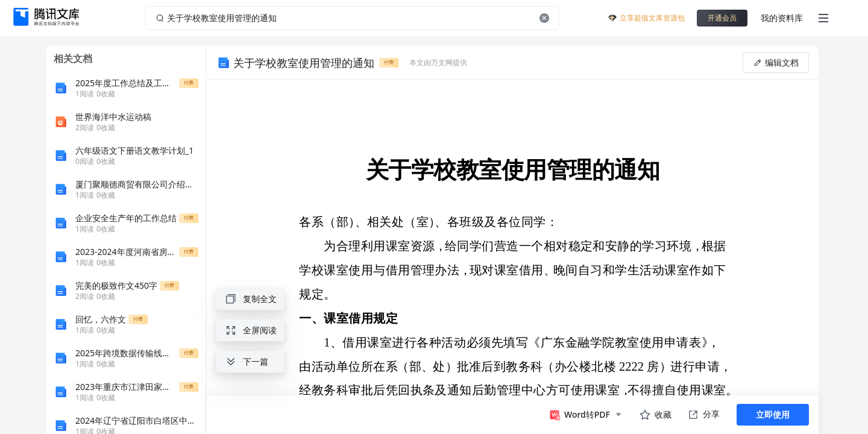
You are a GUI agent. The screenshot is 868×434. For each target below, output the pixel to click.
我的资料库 (782, 18)
